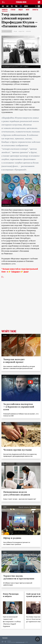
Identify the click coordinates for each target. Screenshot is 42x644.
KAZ (3, 6)
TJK (12, 6)
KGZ (7, 6)
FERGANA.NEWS (21, 2)
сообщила (15, 82)
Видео (21, 10)
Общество (21, 31)
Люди (15, 31)
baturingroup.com (20, 642)
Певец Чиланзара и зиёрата (11, 595)
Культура (28, 31)
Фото (28, 10)
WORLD (26, 6)
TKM (16, 6)
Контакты (5, 638)
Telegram (15, 272)
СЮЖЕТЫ (35, 10)
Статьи (13, 10)
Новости (5, 10)
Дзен (26, 272)
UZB (21, 6)
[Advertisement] (21, 307)
